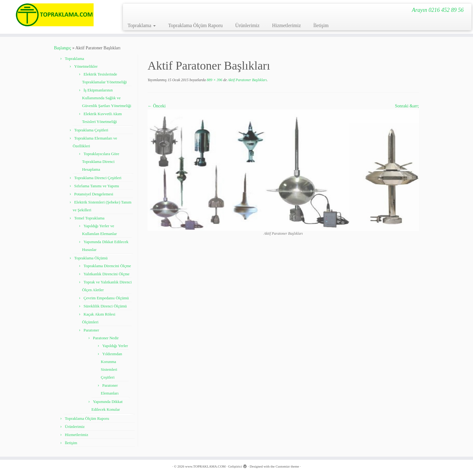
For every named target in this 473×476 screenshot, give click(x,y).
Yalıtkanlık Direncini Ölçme (107, 274)
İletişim (321, 25)
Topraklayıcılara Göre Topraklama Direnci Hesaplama (101, 162)
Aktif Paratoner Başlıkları (247, 80)
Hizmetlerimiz (286, 25)
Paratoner (91, 330)
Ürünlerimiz (247, 25)
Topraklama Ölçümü (91, 258)
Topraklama (142, 25)
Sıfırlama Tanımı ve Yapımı (97, 186)
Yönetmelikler (86, 66)
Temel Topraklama (89, 218)
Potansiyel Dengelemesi (94, 194)
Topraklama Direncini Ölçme (107, 266)
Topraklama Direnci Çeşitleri (98, 178)
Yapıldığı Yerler (115, 346)
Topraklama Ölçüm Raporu (195, 25)
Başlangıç (63, 48)
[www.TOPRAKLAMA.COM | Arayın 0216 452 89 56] (55, 15)
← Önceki (157, 106)
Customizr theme (287, 466)
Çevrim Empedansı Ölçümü (106, 298)
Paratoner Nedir (106, 338)
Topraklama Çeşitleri (91, 130)
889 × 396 (214, 80)
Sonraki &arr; (407, 106)
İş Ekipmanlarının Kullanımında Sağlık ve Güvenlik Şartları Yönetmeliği (107, 98)
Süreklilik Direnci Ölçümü (105, 306)
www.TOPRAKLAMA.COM (205, 466)
